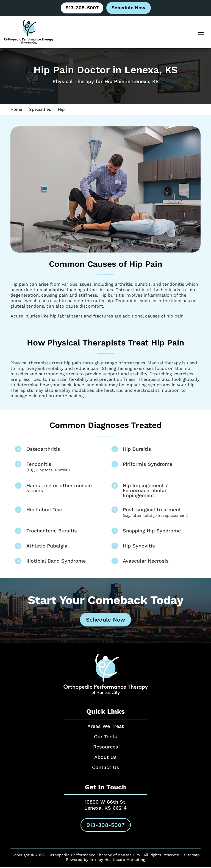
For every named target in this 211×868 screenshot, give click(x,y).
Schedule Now (129, 8)
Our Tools (105, 737)
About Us (105, 758)
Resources (106, 748)
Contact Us (106, 768)
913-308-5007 (81, 8)
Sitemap (192, 856)
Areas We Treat (106, 727)
